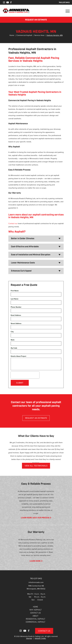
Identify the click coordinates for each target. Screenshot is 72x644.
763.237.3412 (64, 2)
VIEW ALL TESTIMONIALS (36, 466)
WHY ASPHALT (35, 610)
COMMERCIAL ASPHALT (35, 622)
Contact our (13, 223)
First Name (15, 291)
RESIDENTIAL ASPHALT (35, 619)
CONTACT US (35, 613)
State (13, 340)
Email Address (16, 315)
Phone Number (16, 307)
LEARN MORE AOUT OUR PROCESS (36, 518)
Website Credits (40, 638)
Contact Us (44, 631)
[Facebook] (11, 2)
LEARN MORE (36, 561)
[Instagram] (4, 2)
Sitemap (29, 638)
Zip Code (14, 348)
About (35, 616)
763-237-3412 (36, 578)
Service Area (39, 35)
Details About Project (18, 356)
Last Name (15, 299)
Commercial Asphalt (24, 35)
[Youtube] (8, 2)
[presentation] (25, 375)
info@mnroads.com (36, 582)
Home (12, 35)
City (12, 332)
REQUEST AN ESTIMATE (36, 20)
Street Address (16, 323)
